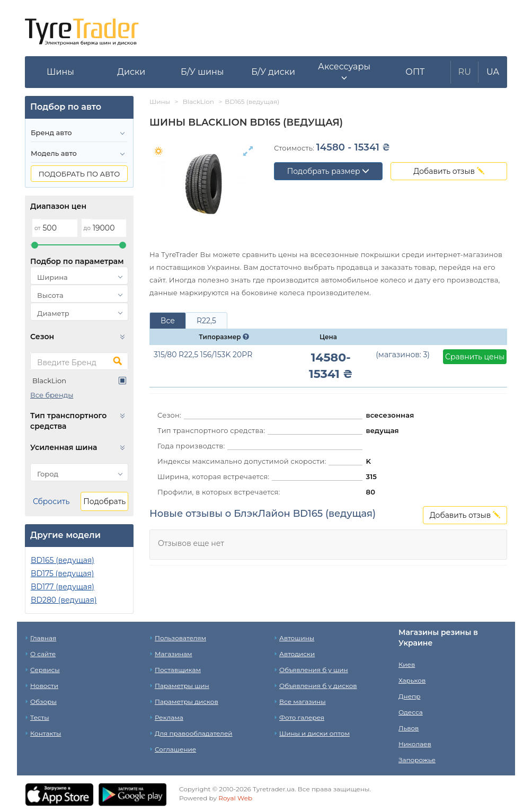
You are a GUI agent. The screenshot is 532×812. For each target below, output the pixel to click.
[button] (344, 72)
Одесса (411, 712)
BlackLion (49, 381)
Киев (407, 664)
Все (168, 321)
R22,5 (206, 321)
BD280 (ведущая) (64, 600)
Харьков (412, 680)
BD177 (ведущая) (63, 587)
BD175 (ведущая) (62, 573)
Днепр (409, 696)
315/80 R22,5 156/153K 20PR (203, 355)
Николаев (415, 744)
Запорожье (417, 760)
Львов (409, 728)
